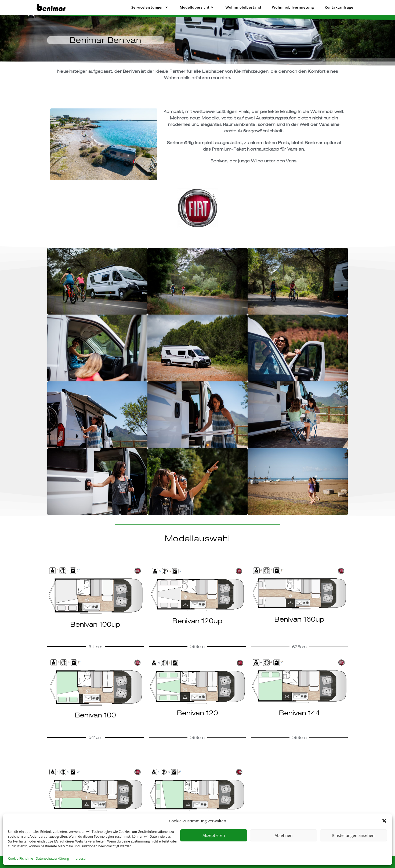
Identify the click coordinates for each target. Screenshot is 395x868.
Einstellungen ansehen (353, 835)
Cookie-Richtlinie (21, 858)
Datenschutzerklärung (52, 858)
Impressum (80, 858)
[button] (384, 821)
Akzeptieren (214, 835)
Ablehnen (284, 835)
